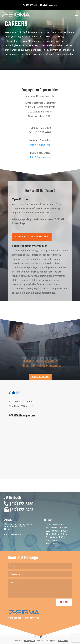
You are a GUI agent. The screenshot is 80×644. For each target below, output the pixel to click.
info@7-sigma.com (40, 145)
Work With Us (40, 377)
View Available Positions (32, 237)
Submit (64, 611)
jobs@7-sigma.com (40, 157)
